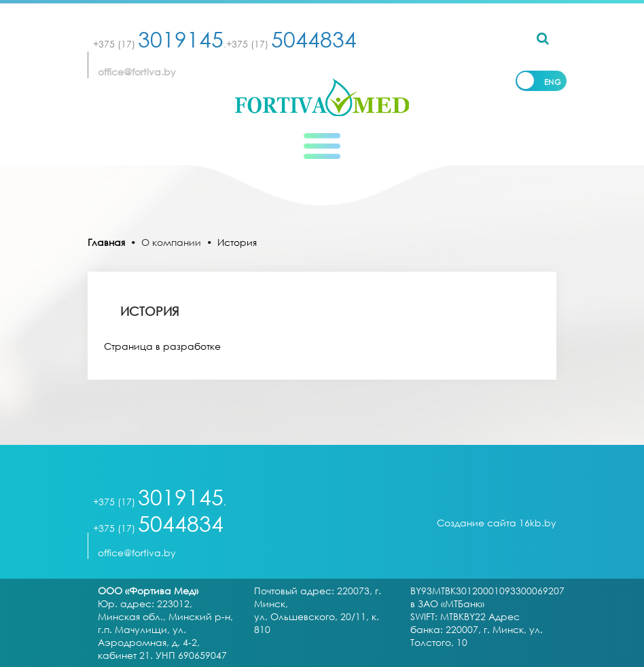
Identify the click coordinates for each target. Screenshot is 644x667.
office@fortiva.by (137, 72)
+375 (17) (158, 44)
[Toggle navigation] (322, 146)
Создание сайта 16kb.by (497, 523)
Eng (553, 82)
